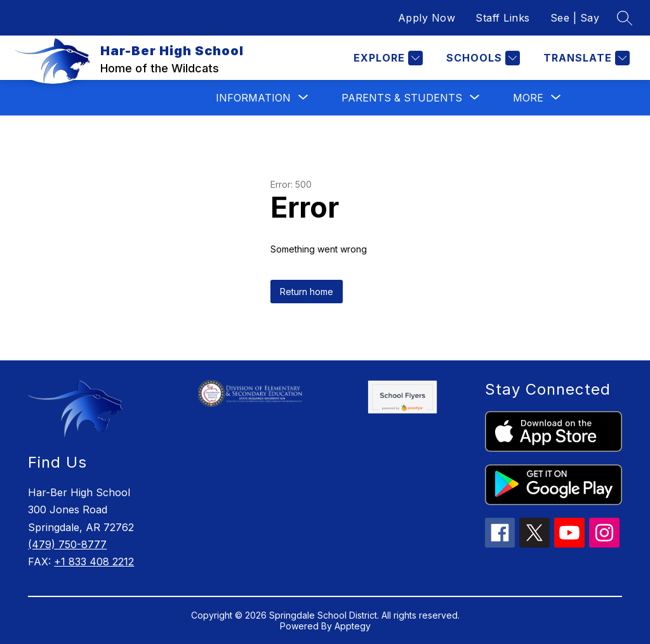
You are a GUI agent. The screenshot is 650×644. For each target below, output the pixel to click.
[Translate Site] (585, 58)
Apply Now (427, 18)
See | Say (575, 18)
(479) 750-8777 (67, 544)
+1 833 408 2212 (94, 562)
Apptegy (353, 626)
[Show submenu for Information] (253, 98)
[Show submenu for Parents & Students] (402, 98)
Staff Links (503, 18)
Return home (307, 292)
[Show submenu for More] (528, 98)
